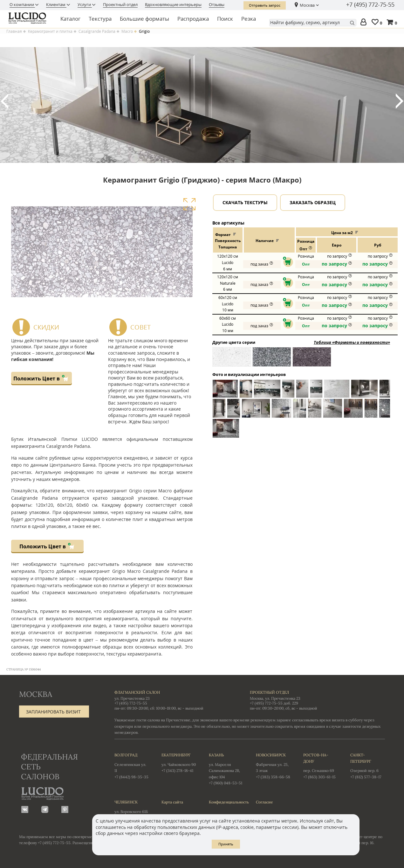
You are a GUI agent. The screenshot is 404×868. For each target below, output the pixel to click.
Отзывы (217, 4)
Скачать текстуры (245, 202)
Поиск (225, 19)
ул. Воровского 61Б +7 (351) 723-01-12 (132, 809)
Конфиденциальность (226, 802)
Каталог (70, 19)
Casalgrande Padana (97, 31)
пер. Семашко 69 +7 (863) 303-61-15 (320, 766)
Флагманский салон (137, 692)
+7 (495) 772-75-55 (370, 5)
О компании (22, 4)
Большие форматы (144, 19)
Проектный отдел (120, 4)
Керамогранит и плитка (50, 31)
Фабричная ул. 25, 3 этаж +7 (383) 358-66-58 (273, 766)
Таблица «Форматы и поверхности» (352, 342)
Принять (226, 844)
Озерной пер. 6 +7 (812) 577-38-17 (367, 766)
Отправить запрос (265, 5)
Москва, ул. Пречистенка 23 (275, 698)
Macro (127, 31)
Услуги (85, 4)
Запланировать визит (53, 712)
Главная (14, 31)
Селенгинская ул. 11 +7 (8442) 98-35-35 (132, 766)
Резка (249, 19)
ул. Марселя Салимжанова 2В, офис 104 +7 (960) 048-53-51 (226, 769)
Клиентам (56, 4)
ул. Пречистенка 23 (132, 698)
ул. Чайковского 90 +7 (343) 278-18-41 (179, 762)
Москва (307, 5)
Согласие (264, 802)
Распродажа (193, 19)
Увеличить (189, 204)
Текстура (100, 19)
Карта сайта (172, 802)
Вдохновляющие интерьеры (173, 4)
